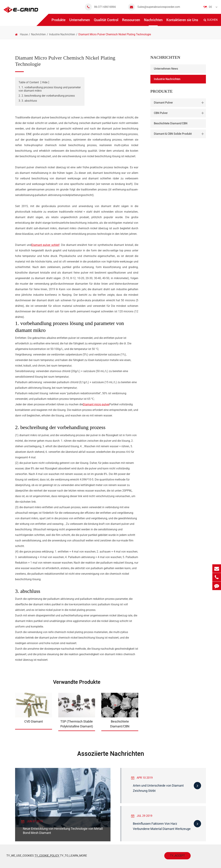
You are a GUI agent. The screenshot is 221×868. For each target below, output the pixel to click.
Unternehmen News (166, 69)
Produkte (58, 22)
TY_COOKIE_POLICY (47, 856)
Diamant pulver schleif (45, 245)
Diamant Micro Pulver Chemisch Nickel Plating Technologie (115, 34)
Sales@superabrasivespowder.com (154, 7)
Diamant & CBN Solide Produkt (180, 134)
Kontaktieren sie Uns (182, 22)
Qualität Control (106, 22)
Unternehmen (80, 22)
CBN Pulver (180, 113)
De (211, 7)
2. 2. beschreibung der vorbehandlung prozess (47, 96)
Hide (45, 82)
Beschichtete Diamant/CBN (171, 123)
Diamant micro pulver (96, 404)
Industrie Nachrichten (62, 34)
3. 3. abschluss (28, 101)
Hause (24, 34)
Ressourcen (131, 22)
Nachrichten (153, 22)
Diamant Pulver (180, 103)
